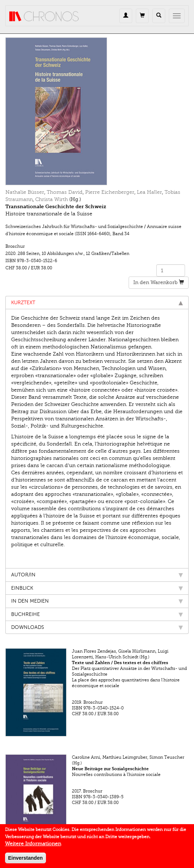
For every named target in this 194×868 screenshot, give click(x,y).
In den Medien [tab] (97, 601)
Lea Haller (149, 192)
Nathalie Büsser (25, 192)
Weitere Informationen (33, 846)
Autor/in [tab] (97, 575)
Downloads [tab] (97, 627)
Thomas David (65, 192)
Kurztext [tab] (97, 303)
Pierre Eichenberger (110, 192)
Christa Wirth (52, 199)
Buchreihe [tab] (97, 614)
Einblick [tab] (97, 588)
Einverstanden (26, 860)
